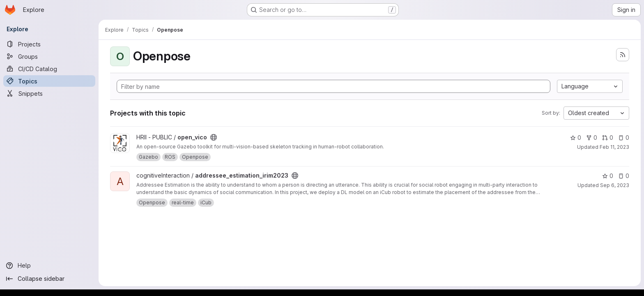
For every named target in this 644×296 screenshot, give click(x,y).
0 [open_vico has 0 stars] (576, 138)
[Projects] (49, 44)
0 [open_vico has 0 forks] (592, 138)
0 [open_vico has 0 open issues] (624, 138)
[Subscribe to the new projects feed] (623, 55)
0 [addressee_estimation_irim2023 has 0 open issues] (624, 176)
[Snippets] (49, 93)
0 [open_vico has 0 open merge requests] (608, 138)
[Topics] (49, 81)
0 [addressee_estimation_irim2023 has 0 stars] (608, 176)
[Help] (49, 266)
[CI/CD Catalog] (49, 69)
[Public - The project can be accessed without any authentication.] (214, 137)
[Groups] (49, 56)
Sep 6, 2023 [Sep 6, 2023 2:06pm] (615, 185)
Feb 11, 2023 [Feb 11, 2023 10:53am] (614, 147)
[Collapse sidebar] (49, 279)
